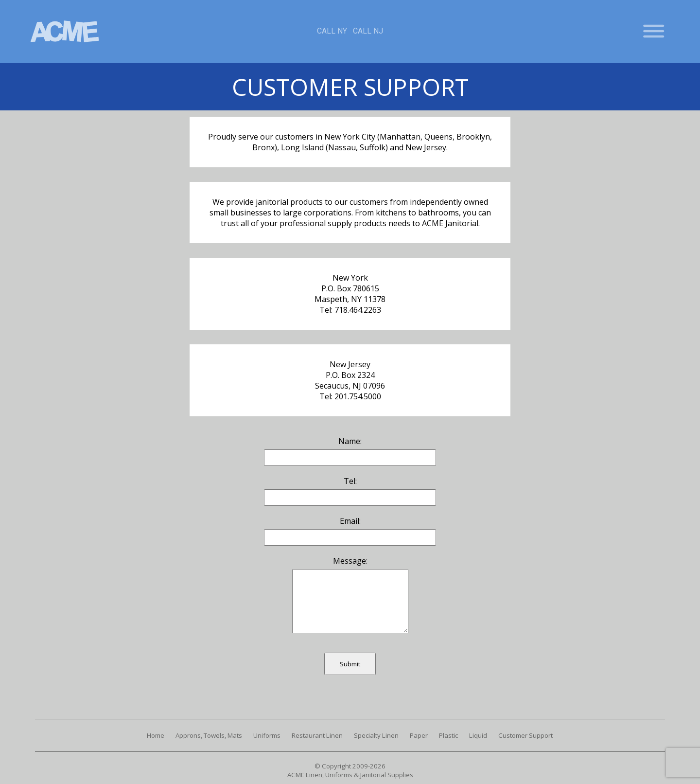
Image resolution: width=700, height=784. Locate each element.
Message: (350, 561)
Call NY (332, 31)
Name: (350, 441)
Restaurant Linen (317, 735)
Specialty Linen (376, 735)
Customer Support (525, 735)
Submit (350, 664)
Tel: (350, 481)
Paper (419, 735)
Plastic (448, 735)
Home (156, 735)
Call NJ (368, 31)
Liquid (478, 735)
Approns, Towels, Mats (209, 735)
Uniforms (267, 735)
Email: (350, 521)
